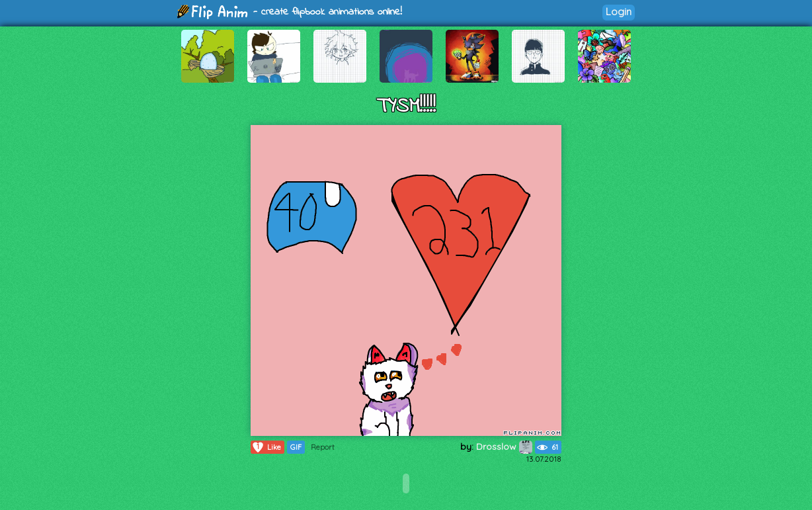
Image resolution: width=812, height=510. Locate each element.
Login (619, 12)
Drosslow (504, 446)
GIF (296, 447)
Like (266, 447)
